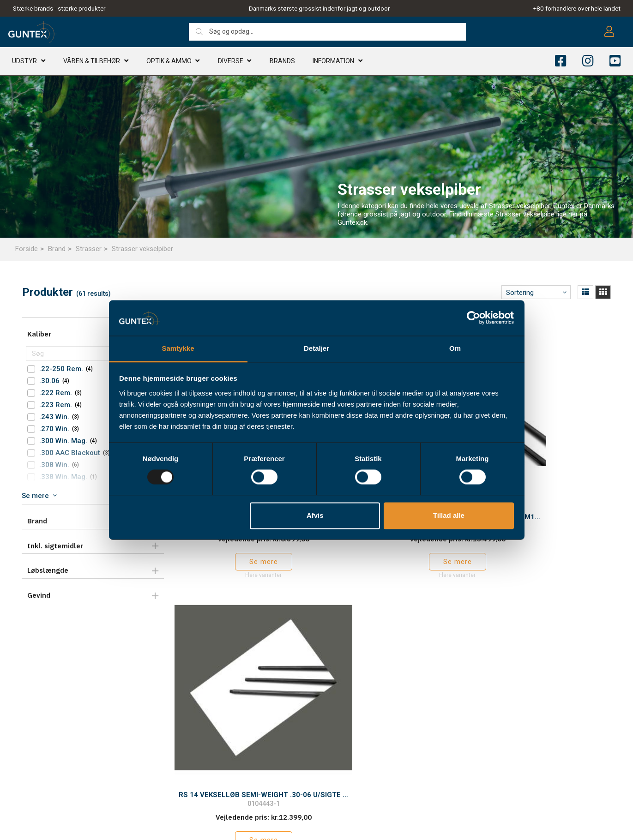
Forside (27, 249)
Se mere (541, 517)
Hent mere (391, 572)
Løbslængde (48, 570)
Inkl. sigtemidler (55, 546)
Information (333, 62)
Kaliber (39, 334)
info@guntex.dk (51, 788)
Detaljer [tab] (316, 348)
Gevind (39, 595)
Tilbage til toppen (391, 592)
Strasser (89, 249)
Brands (282, 62)
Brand (57, 249)
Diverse (231, 62)
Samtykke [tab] (178, 348)
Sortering (520, 293)
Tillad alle (449, 515)
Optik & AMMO (169, 62)
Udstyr (24, 62)
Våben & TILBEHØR (92, 62)
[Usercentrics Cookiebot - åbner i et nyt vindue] (473, 318)
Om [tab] (455, 348)
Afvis (315, 515)
